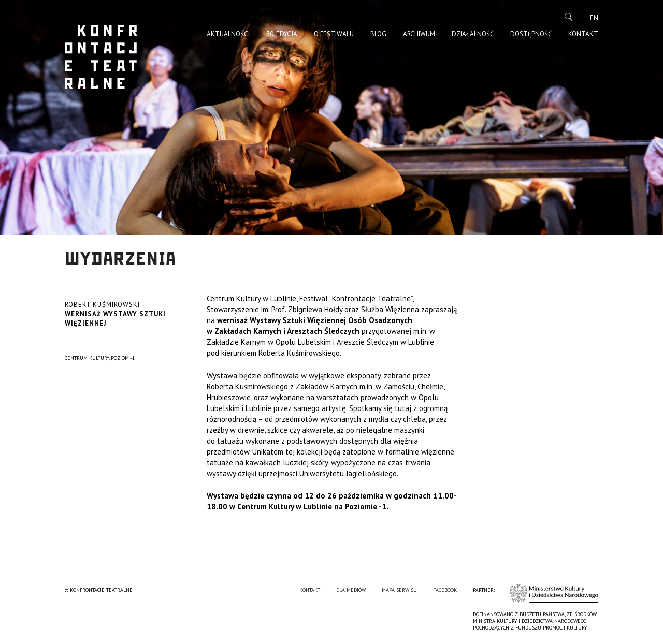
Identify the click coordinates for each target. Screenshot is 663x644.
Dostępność (531, 34)
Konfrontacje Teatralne (101, 57)
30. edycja (282, 34)
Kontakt (583, 34)
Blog (378, 34)
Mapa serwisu (399, 590)
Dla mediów (351, 590)
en (594, 18)
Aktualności (228, 34)
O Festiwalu (334, 34)
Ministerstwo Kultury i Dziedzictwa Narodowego (554, 594)
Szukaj (569, 17)
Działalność (473, 34)
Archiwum (419, 34)
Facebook (445, 590)
